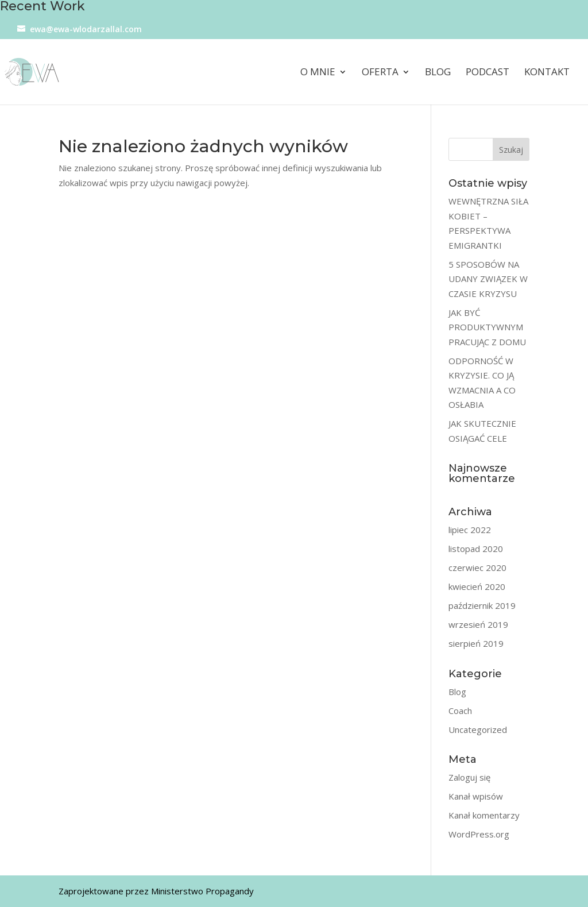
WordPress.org (479, 834)
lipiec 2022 (470, 530)
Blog (438, 73)
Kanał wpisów (476, 796)
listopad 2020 (476, 549)
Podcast (488, 73)
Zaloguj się (469, 777)
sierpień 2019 (476, 643)
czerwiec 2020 (477, 568)
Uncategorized (478, 730)
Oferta (380, 73)
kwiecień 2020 (477, 586)
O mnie (318, 73)
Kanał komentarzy (484, 815)
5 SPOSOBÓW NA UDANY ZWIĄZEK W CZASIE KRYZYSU (488, 279)
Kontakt (547, 73)
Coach (460, 711)
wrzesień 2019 (478, 624)
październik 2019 (482, 605)
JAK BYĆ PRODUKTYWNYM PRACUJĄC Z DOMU (487, 327)
